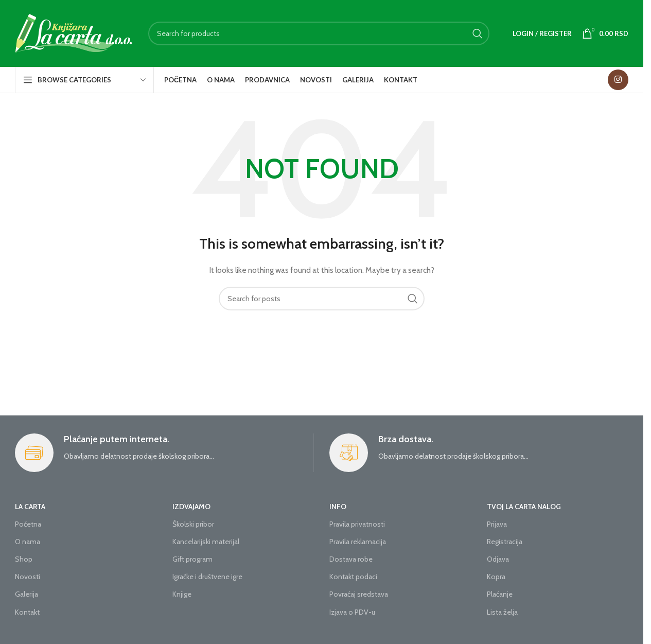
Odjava (498, 559)
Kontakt (27, 612)
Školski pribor (193, 524)
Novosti (28, 577)
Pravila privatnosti (357, 524)
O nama (28, 542)
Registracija (505, 542)
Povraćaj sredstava (359, 594)
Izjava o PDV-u (352, 612)
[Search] (319, 33)
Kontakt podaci (353, 577)
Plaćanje (500, 594)
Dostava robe (351, 559)
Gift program (192, 559)
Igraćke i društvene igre (207, 577)
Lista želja (502, 612)
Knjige (182, 594)
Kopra (496, 577)
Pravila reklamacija (358, 542)
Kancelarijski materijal (206, 542)
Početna (28, 524)
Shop (24, 559)
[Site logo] (74, 32)
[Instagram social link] (618, 80)
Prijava (497, 524)
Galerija (27, 594)
